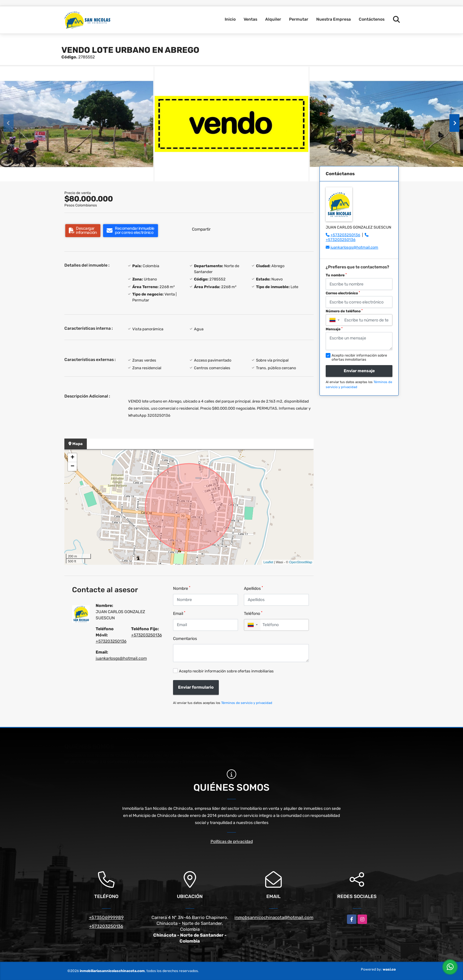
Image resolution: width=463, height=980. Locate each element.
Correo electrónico (343, 293)
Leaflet (268, 562)
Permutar (299, 19)
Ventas (250, 19)
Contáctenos (372, 19)
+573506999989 (106, 917)
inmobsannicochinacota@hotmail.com (274, 917)
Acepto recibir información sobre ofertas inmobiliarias (226, 671)
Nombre (182, 588)
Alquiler (273, 19)
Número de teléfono (344, 311)
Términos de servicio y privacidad (247, 703)
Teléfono (253, 613)
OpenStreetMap (301, 562)
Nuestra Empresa (334, 19)
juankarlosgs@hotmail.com (121, 658)
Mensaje (334, 329)
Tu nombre (336, 275)
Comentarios (185, 639)
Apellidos (253, 588)
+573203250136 (111, 641)
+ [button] (72, 458)
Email (179, 613)
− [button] (72, 467)
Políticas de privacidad (232, 842)
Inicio (230, 19)
